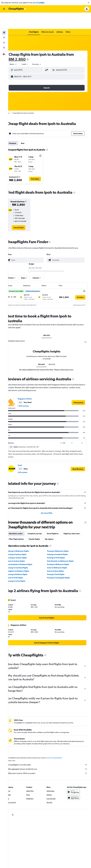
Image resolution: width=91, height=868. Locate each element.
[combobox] (19, 48)
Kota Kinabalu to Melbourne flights (63, 545)
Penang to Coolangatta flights (61, 561)
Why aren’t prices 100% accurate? (51, 760)
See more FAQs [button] (50, 496)
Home (14, 97)
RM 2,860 (23, 43)
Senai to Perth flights (21, 561)
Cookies (41, 3)
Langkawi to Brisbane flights (24, 554)
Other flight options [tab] (43, 523)
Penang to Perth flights (59, 558)
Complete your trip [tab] (41, 517)
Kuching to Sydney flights (23, 541)
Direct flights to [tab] (59, 517)
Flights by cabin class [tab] (23, 523)
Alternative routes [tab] (22, 517)
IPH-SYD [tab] (50, 319)
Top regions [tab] (76, 523)
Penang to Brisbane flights (23, 558)
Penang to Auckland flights (23, 551)
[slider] (33, 255)
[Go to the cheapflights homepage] (17, 9)
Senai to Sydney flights (22, 545)
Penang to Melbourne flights (61, 535)
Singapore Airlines (31, 382)
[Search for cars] (4, 26)
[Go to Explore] (4, 31)
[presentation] (34, 43)
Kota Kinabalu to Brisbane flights (26, 548)
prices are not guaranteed (60, 744)
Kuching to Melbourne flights (61, 548)
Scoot (26, 449)
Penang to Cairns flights (22, 564)
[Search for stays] (4, 21)
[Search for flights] (4, 16)
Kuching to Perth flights (59, 541)
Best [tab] (29, 127)
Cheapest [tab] (18, 127)
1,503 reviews (29, 389)
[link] (24, 211)
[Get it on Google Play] (75, 781)
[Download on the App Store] (75, 786)
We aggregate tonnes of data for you (51, 755)
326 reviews (28, 456)
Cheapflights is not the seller (51, 751)
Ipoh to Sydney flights (58, 554)
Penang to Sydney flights (23, 538)
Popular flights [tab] (61, 523)
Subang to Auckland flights (60, 538)
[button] (88, 3)
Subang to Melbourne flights (24, 535)
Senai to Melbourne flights (60, 551)
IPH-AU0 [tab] (45, 348)
